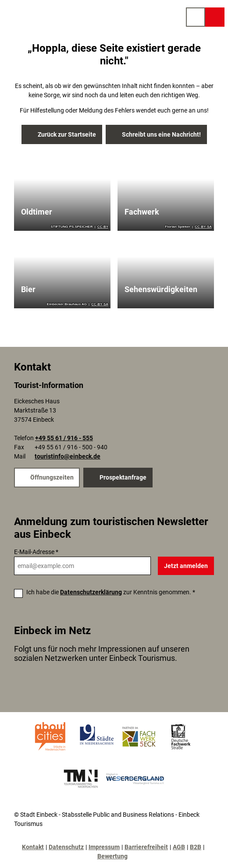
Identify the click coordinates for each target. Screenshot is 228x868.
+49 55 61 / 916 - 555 (64, 438)
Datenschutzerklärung (91, 592)
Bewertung (112, 856)
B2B (196, 847)
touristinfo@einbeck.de (68, 457)
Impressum (104, 847)
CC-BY (103, 227)
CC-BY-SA (203, 227)
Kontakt (33, 847)
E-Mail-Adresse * (36, 552)
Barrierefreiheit (146, 847)
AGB (179, 847)
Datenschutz (66, 847)
